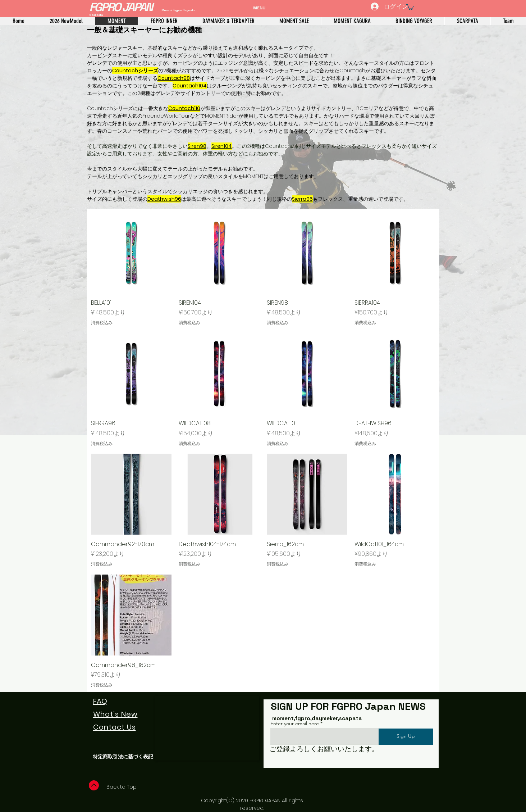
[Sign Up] (406, 737)
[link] (410, 7)
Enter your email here (295, 723)
